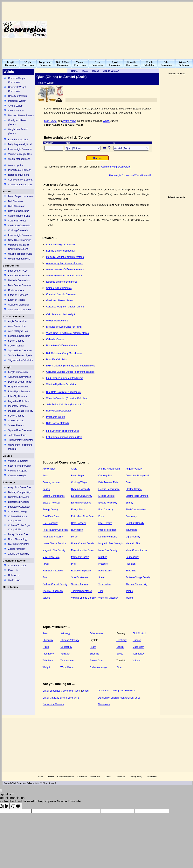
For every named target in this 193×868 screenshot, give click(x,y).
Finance (137, 640)
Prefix (74, 564)
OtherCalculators (166, 64)
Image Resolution (107, 530)
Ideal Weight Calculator (20, 149)
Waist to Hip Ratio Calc (20, 254)
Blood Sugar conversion (21, 196)
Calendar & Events (14, 561)
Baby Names (96, 633)
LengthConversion (11, 64)
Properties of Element (19, 170)
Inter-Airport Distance (19, 391)
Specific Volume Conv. (20, 466)
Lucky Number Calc (18, 534)
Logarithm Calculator (19, 336)
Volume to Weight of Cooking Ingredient (19, 247)
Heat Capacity (78, 523)
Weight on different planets (18, 131)
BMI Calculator (16, 201)
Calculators (104, 704)
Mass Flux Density (108, 550)
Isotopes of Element (18, 175)
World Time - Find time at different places (67, 333)
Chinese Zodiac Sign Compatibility (19, 527)
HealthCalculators (149, 64)
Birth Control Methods (19, 276)
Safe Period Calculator (20, 310)
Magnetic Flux (133, 543)
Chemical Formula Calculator (61, 294)
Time (101, 591)
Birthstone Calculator (19, 507)
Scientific (94, 654)
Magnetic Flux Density (54, 550)
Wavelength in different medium (20, 447)
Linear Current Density (83, 543)
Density (46, 489)
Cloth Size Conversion (20, 226)
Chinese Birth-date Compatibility (18, 519)
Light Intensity (133, 537)
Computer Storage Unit (138, 476)
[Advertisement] (135, 29)
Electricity (121, 640)
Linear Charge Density (54, 543)
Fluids (46, 647)
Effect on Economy (18, 295)
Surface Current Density (55, 584)
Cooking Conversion (19, 230)
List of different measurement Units (64, 437)
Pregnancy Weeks (56, 417)
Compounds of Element (20, 180)
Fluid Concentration (136, 510)
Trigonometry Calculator (21, 360)
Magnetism (138, 647)
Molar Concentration (136, 550)
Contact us (121, 777)
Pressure (103, 564)
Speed (102, 577)
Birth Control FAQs (18, 271)
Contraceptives (16, 290)
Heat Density (105, 523)
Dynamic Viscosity (81, 489)
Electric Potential (51, 503)
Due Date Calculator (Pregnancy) (63, 392)
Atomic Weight (16, 106)
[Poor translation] (16, 806)
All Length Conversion (20, 377)
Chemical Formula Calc (20, 185)
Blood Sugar (78, 476)
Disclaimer (152, 777)
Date (128, 482)
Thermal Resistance (82, 591)
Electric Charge (134, 489)
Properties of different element (62, 345)
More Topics (10, 587)
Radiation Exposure (81, 571)
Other (119, 667)
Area (45, 476)
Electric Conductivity (82, 496)
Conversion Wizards (53, 704)
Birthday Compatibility (19, 492)
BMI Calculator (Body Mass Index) (64, 353)
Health (7, 191)
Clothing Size (105, 476)
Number (103, 557)
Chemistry (48, 640)
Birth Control (11, 266)
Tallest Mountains (17, 435)
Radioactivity (105, 571)
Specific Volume (79, 577)
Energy (129, 503)
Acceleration (49, 469)
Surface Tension (79, 584)
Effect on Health (16, 300)
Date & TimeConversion (63, 64)
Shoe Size (131, 571)
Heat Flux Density (135, 523)
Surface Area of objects (20, 355)
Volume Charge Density (83, 598)
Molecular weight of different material (65, 257)
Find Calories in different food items (65, 378)
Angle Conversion (17, 321)
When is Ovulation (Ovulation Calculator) (67, 398)
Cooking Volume (51, 482)
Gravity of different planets (18, 122)
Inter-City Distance (18, 396)
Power (46, 564)
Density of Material (18, 96)
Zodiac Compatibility (19, 554)
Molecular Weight (17, 101)
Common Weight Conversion (17, 80)
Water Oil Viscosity (108, 598)
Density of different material (60, 251)
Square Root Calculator (20, 351)
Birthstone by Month (19, 497)
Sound (46, 577)
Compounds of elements (59, 288)
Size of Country (16, 341)
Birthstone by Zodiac (19, 502)
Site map (50, 777)
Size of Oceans (16, 421)
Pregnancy (48, 654)
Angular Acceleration (109, 469)
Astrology (9, 482)
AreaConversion (97, 64)
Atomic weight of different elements (64, 263)
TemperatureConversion (45, 64)
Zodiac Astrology (17, 549)
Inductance (131, 530)
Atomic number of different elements (65, 269)
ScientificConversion (132, 64)
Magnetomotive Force (82, 550)
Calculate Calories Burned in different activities (70, 372)
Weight (106, 121)
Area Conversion (17, 326)
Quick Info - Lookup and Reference (117, 691)
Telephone (48, 661)
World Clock (67, 667)
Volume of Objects (18, 471)
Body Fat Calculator (18, 140)
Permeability (132, 557)
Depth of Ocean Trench (20, 382)
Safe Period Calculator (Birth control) (65, 404)
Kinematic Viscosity (53, 537)
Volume (7, 456)
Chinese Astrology (18, 512)
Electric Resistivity (108, 503)
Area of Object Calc (18, 331)
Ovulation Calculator (19, 305)
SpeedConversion (115, 64)
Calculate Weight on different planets (65, 307)
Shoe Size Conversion (20, 240)
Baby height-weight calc (21, 144)
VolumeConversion (80, 64)
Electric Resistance (81, 503)
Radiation (131, 564)
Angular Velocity (134, 469)
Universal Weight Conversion (17, 89)
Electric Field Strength (137, 496)
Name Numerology (18, 539)
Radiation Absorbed (53, 571)
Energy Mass (78, 510)
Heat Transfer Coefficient (55, 530)
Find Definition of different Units (62, 431)
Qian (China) (51, 121)
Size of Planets (16, 346)
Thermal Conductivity (137, 584)
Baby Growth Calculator (59, 411)
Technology (138, 654)
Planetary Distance (18, 406)
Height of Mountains (19, 387)
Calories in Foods (17, 221)
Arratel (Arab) (69, 121)
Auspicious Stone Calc (20, 487)
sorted (85, 691)
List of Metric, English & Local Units (61, 698)
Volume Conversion (18, 461)
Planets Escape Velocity (21, 411)
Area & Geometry (13, 316)
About (108, 777)
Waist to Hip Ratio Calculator (61, 384)
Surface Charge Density (138, 577)
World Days (14, 580)
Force (101, 516)
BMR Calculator (16, 206)
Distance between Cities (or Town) (64, 327)
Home (41, 777)
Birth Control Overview (20, 285)
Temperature (105, 584)
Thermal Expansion (53, 591)
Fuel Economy (50, 523)
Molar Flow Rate (51, 557)
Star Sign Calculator (19, 544)
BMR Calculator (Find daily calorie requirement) (71, 366)
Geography (66, 647)
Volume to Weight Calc (20, 154)
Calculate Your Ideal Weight (61, 314)
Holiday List (14, 575)
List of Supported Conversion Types (61, 691)
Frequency (131, 516)
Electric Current (106, 496)
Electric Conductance (54, 496)
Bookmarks (95, 777)
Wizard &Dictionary (184, 64)
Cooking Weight (79, 482)
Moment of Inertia (80, 557)
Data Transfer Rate (108, 482)
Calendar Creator (17, 566)
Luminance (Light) (108, 537)
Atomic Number (16, 111)
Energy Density (50, 510)
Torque (129, 591)
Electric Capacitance (109, 489)
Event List (13, 570)
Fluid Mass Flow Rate (82, 516)
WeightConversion (28, 64)
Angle (74, 469)
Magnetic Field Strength (111, 543)
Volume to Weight (17, 476)
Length (7, 367)
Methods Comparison (19, 280)
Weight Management (19, 159)
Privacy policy (136, 777)
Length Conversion (18, 372)
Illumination (77, 530)
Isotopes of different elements (62, 282)
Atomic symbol (16, 165)
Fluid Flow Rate (51, 516)
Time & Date (96, 661)
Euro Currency (106, 510)
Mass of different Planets (21, 115)
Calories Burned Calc (19, 216)
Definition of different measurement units (119, 698)
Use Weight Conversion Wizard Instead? (130, 175)
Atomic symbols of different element (65, 276)
